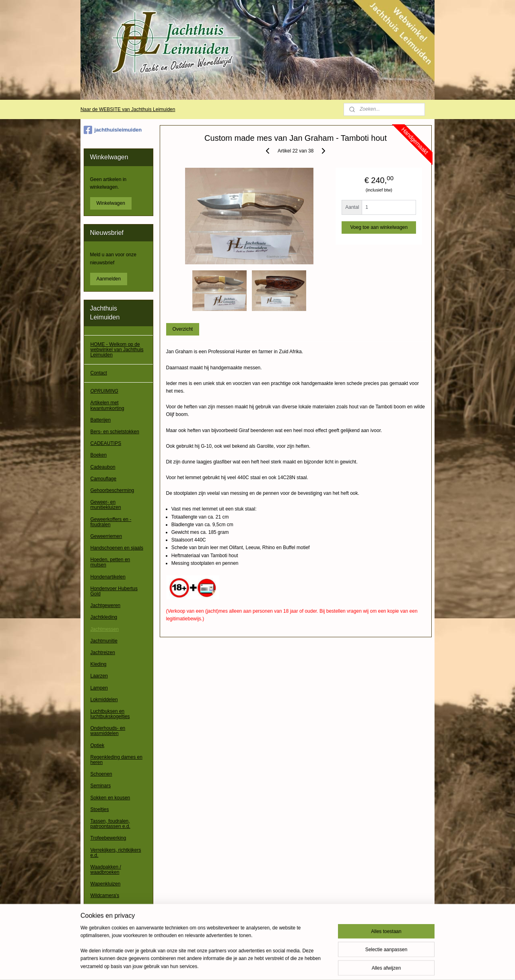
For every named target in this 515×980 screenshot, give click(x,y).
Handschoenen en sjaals (117, 548)
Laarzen (99, 676)
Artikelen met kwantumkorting (107, 405)
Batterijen (101, 420)
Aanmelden (109, 279)
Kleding (99, 664)
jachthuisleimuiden (113, 130)
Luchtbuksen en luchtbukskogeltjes (110, 714)
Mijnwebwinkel (343, 965)
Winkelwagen (111, 203)
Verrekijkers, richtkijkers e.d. (116, 853)
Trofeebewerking (108, 838)
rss (254, 965)
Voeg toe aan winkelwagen (379, 227)
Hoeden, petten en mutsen (110, 562)
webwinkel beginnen (280, 965)
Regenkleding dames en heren (116, 760)
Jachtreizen (103, 653)
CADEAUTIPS (106, 443)
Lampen (99, 688)
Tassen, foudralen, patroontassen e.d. (110, 824)
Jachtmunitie (104, 641)
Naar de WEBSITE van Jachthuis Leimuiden (128, 109)
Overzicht (182, 329)
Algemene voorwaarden (116, 926)
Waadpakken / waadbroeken (106, 870)
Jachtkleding (104, 617)
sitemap (240, 965)
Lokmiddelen (104, 700)
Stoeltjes (100, 809)
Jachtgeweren (106, 605)
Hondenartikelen (108, 577)
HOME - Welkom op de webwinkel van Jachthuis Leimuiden (117, 350)
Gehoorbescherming (112, 490)
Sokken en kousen (110, 798)
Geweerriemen (106, 536)
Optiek (98, 745)
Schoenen (101, 774)
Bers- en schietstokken (115, 432)
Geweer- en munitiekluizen (106, 505)
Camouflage (104, 479)
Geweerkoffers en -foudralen (111, 522)
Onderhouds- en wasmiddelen (108, 731)
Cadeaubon (103, 467)
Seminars (101, 786)
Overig (98, 908)
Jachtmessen (105, 629)
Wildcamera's (105, 896)
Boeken (99, 455)
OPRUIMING (104, 391)
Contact (99, 373)
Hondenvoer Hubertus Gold (114, 591)
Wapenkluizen (106, 884)
